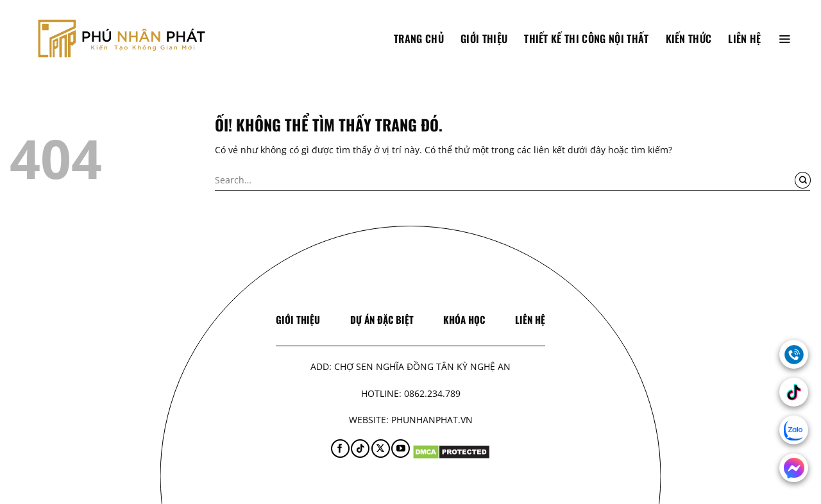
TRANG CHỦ (419, 38)
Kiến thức (689, 38)
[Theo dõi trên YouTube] (401, 449)
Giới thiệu (484, 38)
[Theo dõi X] (381, 449)
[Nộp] (803, 180)
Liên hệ (744, 38)
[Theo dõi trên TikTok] (360, 449)
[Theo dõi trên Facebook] (340, 449)
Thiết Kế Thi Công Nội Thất (586, 38)
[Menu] (784, 38)
